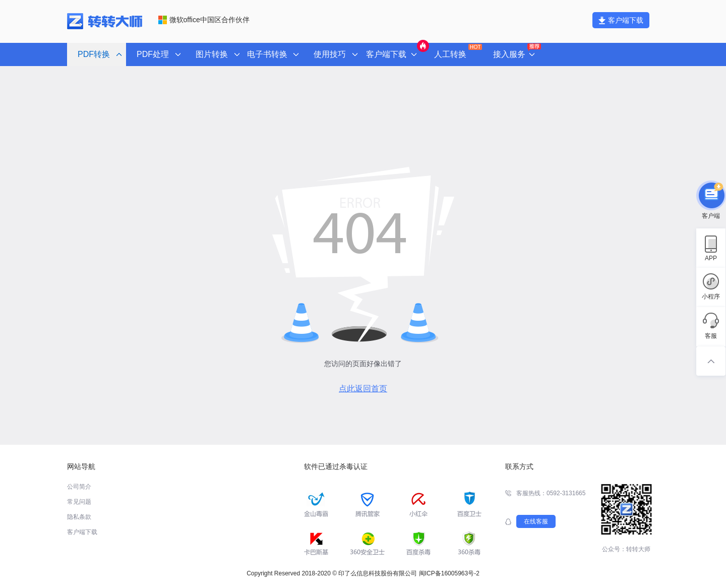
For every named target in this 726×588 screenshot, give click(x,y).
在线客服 (536, 521)
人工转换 (457, 51)
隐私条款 (79, 517)
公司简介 (79, 487)
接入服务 (516, 51)
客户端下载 (621, 20)
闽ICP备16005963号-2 (449, 573)
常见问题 (79, 502)
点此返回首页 (363, 389)
